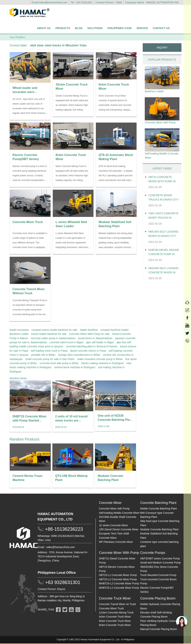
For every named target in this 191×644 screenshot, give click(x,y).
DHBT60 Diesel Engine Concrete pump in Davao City (164, 259)
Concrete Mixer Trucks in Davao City (162, 205)
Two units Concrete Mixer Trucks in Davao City (162, 223)
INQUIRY (162, 48)
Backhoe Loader (19, 334)
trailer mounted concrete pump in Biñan (100, 359)
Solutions (95, 28)
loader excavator (19, 330)
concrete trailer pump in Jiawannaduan (53, 338)
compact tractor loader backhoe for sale (54, 330)
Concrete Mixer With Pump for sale (89, 334)
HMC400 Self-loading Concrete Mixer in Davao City (164, 278)
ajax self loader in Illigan (100, 342)
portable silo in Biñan (43, 355)
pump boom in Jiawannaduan (95, 338)
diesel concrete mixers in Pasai (88, 351)
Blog (79, 28)
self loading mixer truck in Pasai (49, 351)
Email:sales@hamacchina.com (50, 2)
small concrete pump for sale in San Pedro (50, 359)
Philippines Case (120, 28)
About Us (44, 28)
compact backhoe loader (115, 330)
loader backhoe (89, 330)
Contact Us (161, 28)
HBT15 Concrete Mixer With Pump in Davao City (162, 187)
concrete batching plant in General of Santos (92, 346)
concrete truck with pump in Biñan (59, 363)
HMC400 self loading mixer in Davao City (162, 241)
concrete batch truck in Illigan (66, 342)
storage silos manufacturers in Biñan (79, 355)
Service (142, 28)
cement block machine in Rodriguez (75, 367)
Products (63, 28)
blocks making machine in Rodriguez (103, 363)
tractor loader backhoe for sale (49, 334)
